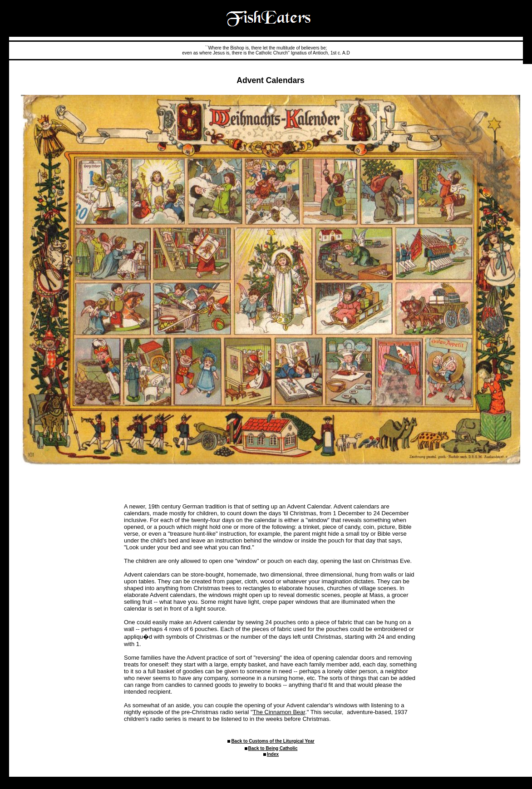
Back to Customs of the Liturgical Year (273, 741)
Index (273, 754)
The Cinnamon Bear (279, 712)
